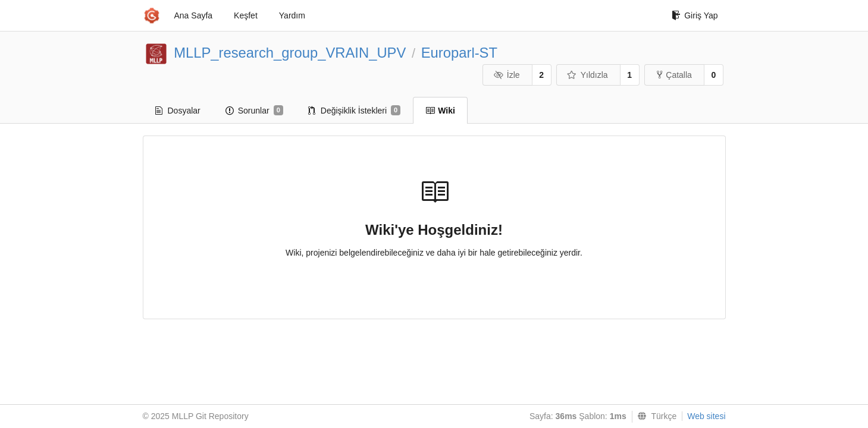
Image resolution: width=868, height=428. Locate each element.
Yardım (292, 15)
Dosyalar (178, 111)
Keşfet (246, 15)
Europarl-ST (459, 53)
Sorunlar (254, 111)
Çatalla (674, 75)
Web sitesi (706, 416)
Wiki (440, 111)
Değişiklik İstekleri (354, 111)
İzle (506, 75)
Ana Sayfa (194, 15)
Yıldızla (587, 75)
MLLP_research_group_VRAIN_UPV (290, 53)
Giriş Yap (695, 15)
